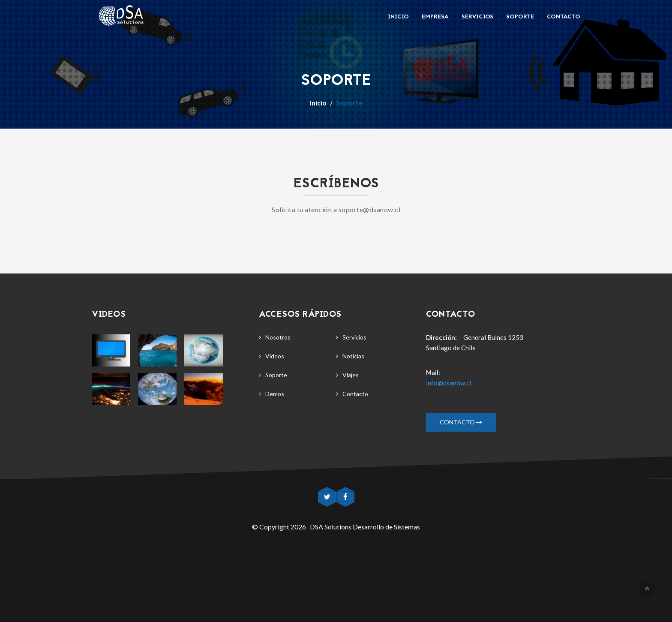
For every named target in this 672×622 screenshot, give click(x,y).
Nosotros (278, 337)
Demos (275, 394)
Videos (275, 356)
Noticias (353, 356)
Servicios (477, 17)
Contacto (564, 17)
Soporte (520, 17)
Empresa (435, 17)
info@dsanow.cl (448, 383)
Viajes (351, 375)
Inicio (398, 17)
